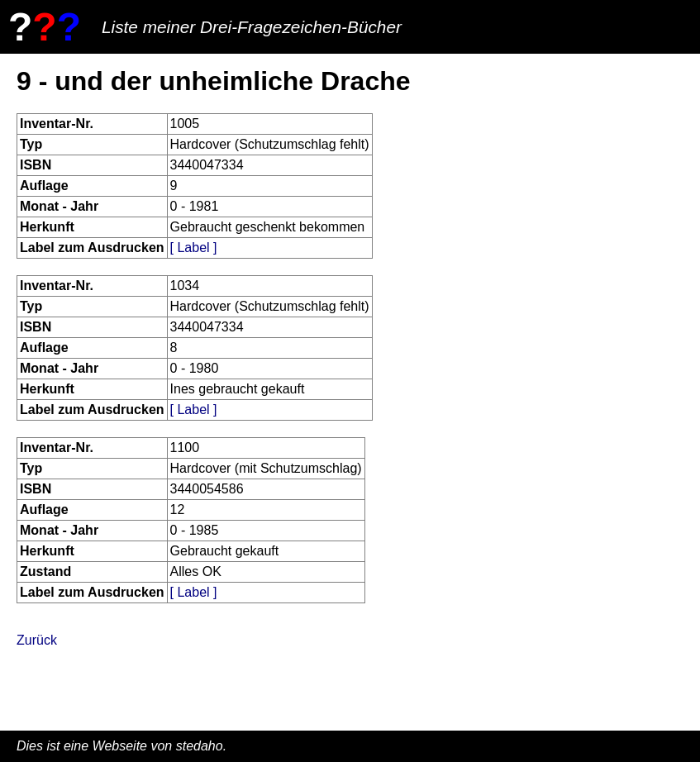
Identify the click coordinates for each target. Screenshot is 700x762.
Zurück (37, 640)
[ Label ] (194, 248)
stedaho (200, 746)
